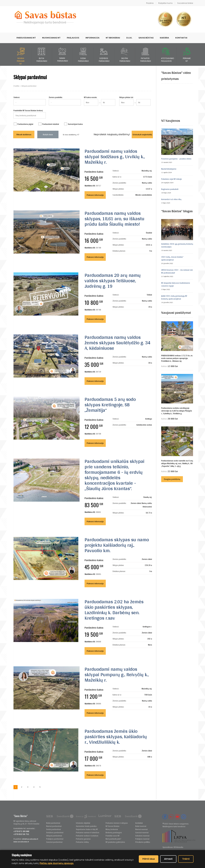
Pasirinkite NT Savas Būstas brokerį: (28, 111)
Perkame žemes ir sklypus (117, 823)
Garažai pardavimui (54, 842)
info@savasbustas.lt (30, 839)
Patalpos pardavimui (55, 839)
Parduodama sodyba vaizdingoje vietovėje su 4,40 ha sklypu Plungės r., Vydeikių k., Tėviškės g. (177, 411)
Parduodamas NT (26, 38)
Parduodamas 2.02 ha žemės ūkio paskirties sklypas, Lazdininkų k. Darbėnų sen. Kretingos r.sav (114, 610)
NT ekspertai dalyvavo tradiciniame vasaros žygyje (176, 284)
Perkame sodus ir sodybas (87, 836)
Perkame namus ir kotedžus (88, 833)
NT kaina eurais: (91, 97)
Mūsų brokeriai (112, 829)
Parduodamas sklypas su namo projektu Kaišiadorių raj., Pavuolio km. (117, 545)
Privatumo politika (143, 842)
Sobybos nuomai (142, 836)
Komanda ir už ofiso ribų (171, 199)
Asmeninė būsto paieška (86, 826)
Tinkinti (186, 859)
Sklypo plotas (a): (126, 97)
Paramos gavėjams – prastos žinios (176, 159)
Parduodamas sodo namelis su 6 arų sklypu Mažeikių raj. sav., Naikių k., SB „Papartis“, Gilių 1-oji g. (177, 463)
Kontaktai (181, 38)
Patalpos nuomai (142, 839)
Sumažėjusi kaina (75, 124)
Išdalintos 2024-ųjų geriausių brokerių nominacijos (177, 245)
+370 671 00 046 (21, 831)
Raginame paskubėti (170, 189)
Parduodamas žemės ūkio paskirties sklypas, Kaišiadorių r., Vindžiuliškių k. (116, 736)
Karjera (164, 38)
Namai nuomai (141, 829)
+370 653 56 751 (21, 834)
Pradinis (150, 3)
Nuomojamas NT (51, 38)
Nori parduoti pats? (113, 839)
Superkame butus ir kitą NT (87, 829)
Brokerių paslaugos (114, 833)
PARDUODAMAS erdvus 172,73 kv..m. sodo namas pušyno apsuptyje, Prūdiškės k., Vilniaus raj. (177, 358)
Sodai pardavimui (53, 829)
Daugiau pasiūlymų (172, 479)
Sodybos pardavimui (55, 833)
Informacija (92, 38)
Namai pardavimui (54, 826)
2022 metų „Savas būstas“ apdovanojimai (172, 258)
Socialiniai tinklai (185, 3)
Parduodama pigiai (25, 124)
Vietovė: (17, 97)
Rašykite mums (165, 3)
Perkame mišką (82, 842)
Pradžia (16, 86)
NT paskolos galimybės (115, 842)
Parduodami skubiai (51, 124)
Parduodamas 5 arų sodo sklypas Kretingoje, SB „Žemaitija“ (110, 405)
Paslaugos (73, 38)
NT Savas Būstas (112, 826)
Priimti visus (149, 859)
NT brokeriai (113, 38)
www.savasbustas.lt (21, 842)
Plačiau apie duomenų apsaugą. (57, 863)
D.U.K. (129, 38)
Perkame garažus (83, 839)
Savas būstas (146, 38)
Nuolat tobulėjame (169, 169)
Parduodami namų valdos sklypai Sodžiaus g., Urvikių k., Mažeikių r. (115, 156)
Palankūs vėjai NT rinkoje (172, 179)
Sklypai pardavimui (54, 836)
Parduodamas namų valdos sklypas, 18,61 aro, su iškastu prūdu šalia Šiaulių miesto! (114, 219)
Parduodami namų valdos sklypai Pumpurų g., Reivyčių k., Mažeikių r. (117, 674)
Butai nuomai (141, 826)
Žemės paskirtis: (56, 97)
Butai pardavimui (53, 823)
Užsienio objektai (83, 823)
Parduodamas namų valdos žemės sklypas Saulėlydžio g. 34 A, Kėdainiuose (117, 343)
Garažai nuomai (142, 833)
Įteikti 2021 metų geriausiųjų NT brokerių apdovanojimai (174, 297)
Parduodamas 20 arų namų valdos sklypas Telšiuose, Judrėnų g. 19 (113, 281)
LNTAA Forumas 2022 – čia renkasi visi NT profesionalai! (177, 271)
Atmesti (168, 859)
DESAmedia (178, 847)
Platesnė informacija (95, 195)
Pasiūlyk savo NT (113, 836)
